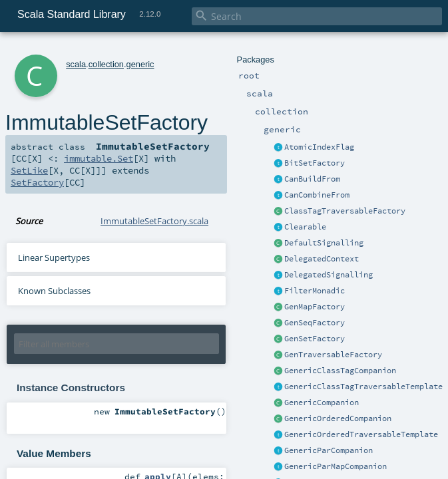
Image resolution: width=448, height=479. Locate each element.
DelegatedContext (322, 259)
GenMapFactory (315, 307)
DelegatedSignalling (329, 275)
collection (106, 64)
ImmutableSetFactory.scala (154, 221)
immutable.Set (99, 158)
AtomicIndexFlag (319, 147)
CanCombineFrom (317, 195)
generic (140, 64)
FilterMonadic (315, 291)
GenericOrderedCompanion (338, 418)
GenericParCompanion (329, 450)
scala (76, 64)
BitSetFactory (315, 163)
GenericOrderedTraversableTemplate (361, 434)
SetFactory (37, 182)
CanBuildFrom (312, 179)
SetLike (29, 170)
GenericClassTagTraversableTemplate (363, 387)
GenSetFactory (315, 339)
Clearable (305, 227)
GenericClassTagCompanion (340, 371)
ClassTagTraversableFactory (345, 211)
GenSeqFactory (315, 323)
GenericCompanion (322, 402)
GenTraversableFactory (333, 355)
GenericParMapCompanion (336, 466)
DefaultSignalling (324, 243)
